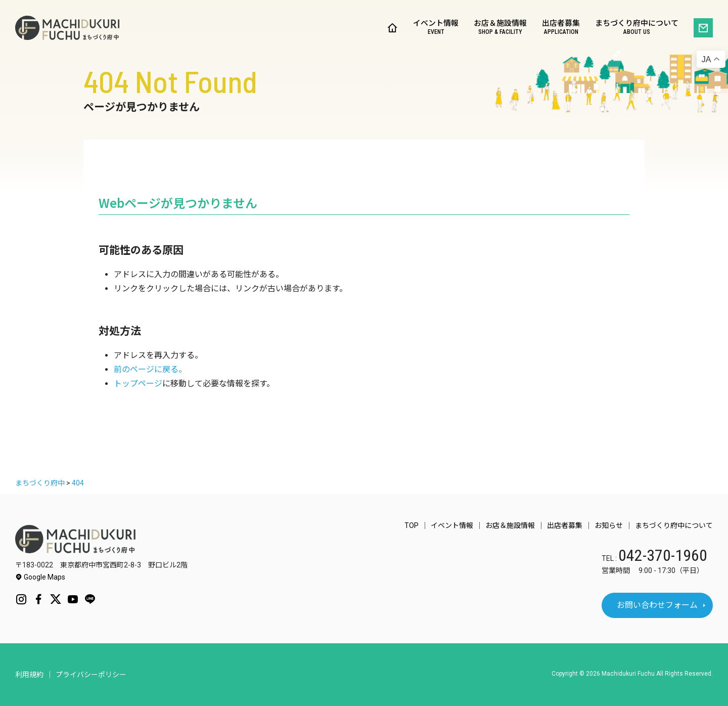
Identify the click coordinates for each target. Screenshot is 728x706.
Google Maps (40, 577)
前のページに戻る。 (150, 369)
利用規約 (29, 675)
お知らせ (609, 525)
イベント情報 (436, 28)
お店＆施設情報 (500, 28)
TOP (412, 525)
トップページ (138, 384)
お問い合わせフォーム (657, 605)
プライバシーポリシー (91, 675)
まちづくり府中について (637, 28)
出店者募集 (561, 28)
